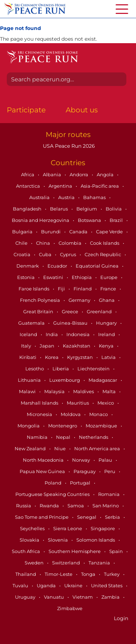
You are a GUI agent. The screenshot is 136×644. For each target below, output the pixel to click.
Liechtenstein (94, 369)
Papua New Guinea (43, 471)
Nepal (64, 437)
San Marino (106, 506)
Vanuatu (54, 597)
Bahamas (95, 197)
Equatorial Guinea (98, 266)
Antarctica (29, 186)
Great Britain (39, 311)
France (109, 289)
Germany (80, 300)
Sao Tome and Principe (42, 517)
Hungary (107, 323)
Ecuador (58, 266)
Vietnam (83, 597)
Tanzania (100, 563)
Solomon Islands (96, 540)
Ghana (107, 300)
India (52, 334)
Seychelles (33, 528)
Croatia (22, 254)
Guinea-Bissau (71, 323)
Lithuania (30, 380)
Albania (52, 174)
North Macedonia (44, 460)
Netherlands (94, 437)
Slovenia (58, 540)
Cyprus (69, 254)
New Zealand (31, 448)
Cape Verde (110, 232)
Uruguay (26, 597)
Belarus (59, 209)
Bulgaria (23, 232)
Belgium (87, 209)
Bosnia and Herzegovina (41, 220)
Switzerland (67, 563)
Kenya (107, 346)
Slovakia (30, 540)
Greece (70, 311)
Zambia (111, 597)
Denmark (28, 266)
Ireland (107, 334)
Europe (109, 277)
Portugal (81, 483)
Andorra (79, 174)
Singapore (103, 528)
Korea (52, 357)
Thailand (26, 574)
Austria (67, 197)
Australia (40, 197)
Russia (24, 506)
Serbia (113, 517)
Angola (106, 174)
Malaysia (55, 391)
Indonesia (79, 334)
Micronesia (40, 414)
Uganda (47, 585)
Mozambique (102, 426)
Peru (110, 471)
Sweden (35, 563)
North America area (98, 448)
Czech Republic (103, 254)
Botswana (90, 220)
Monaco (99, 414)
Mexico (106, 403)
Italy (27, 346)
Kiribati (28, 357)
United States (107, 585)
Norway (82, 460)
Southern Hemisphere (75, 551)
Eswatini (54, 277)
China (44, 243)
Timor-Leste (59, 574)
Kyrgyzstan (80, 357)
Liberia (61, 369)
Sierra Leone (68, 528)
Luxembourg (65, 380)
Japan (47, 346)
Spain (117, 551)
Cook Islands (105, 243)
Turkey (112, 574)
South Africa (26, 551)
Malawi (28, 391)
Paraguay (85, 471)
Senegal (87, 517)
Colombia (70, 243)
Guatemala (32, 323)
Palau (106, 460)
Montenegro (63, 426)
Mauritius (78, 403)
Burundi (51, 232)
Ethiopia (82, 277)
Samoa (76, 506)
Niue (61, 448)
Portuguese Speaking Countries (53, 494)
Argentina (61, 186)
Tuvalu (21, 585)
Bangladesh (28, 209)
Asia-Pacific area (100, 186)
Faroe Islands (34, 289)
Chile (22, 243)
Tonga (89, 574)
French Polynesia (41, 300)
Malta (110, 391)
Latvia (109, 357)
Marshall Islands (40, 403)
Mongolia (29, 426)
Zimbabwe (70, 608)
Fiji (62, 289)
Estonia (26, 277)
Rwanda (50, 506)
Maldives (84, 391)
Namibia (38, 437)
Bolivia (114, 209)
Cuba (46, 254)
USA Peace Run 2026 (68, 146)
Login (121, 618)
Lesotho (35, 369)
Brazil (117, 220)
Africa (28, 174)
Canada (79, 232)
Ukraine (74, 585)
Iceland (29, 334)
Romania (109, 494)
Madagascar (103, 380)
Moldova (71, 414)
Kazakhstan (77, 346)
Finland (83, 289)
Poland (54, 483)
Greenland (100, 311)
